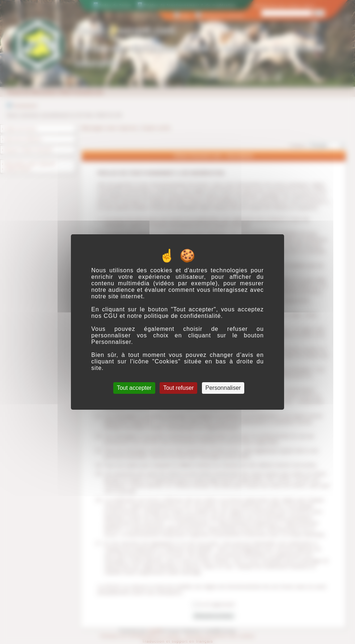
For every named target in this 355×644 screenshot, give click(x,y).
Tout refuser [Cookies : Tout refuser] (178, 388)
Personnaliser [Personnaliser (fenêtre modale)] (223, 388)
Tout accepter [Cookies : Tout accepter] (134, 388)
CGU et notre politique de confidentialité (162, 316)
